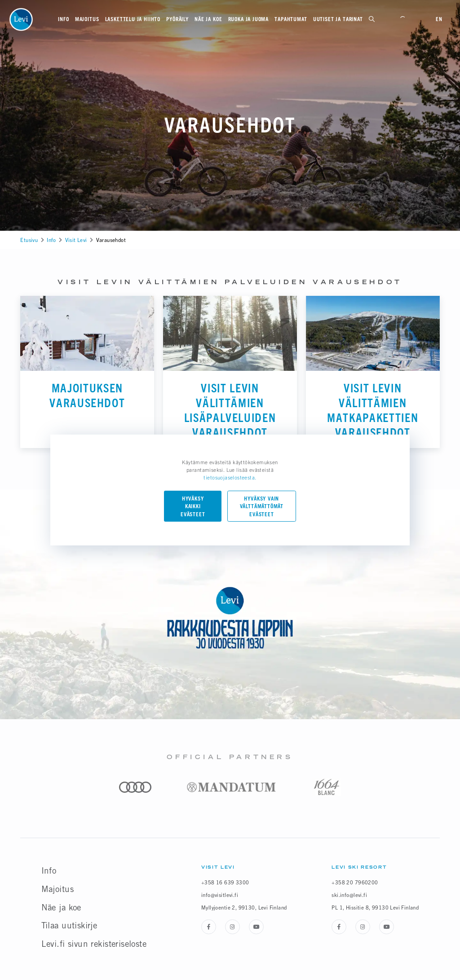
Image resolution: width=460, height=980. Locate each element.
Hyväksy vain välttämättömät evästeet (262, 507)
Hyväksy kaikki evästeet (193, 507)
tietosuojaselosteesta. (230, 477)
